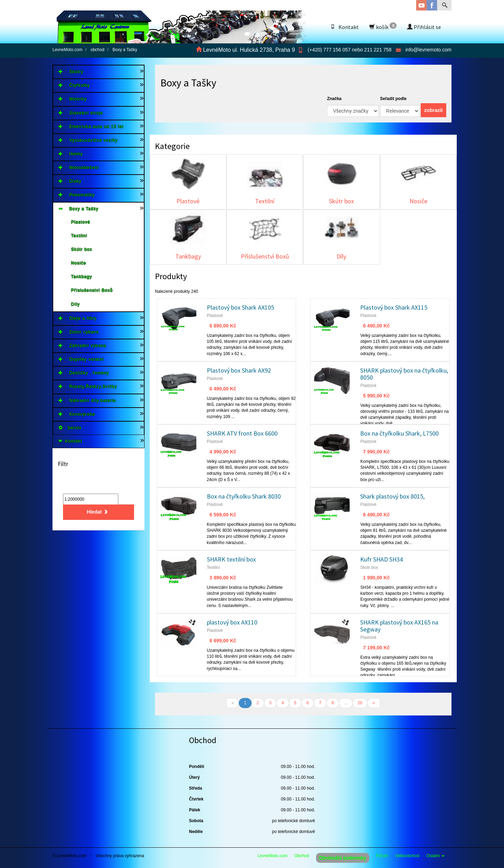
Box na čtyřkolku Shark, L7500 (399, 433)
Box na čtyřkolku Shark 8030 (244, 496)
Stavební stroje (81, 113)
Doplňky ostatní (81, 359)
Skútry (71, 72)
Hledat (99, 512)
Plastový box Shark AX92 (239, 370)
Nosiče (79, 263)
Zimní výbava (79, 332)
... (346, 703)
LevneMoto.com (272, 856)
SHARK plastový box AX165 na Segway (399, 626)
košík (383, 26)
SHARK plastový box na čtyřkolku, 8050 (404, 374)
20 (360, 703)
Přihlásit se (424, 27)
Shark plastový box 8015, (392, 496)
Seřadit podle (393, 99)
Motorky (73, 99)
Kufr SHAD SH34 (381, 559)
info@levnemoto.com (428, 50)
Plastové (81, 222)
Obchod (302, 856)
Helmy (71, 154)
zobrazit (433, 110)
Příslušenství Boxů (92, 290)
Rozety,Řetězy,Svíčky (88, 386)
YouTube (421, 5)
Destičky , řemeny (84, 373)
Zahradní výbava (82, 345)
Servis (70, 428)
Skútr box (82, 249)
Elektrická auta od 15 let (91, 126)
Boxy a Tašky (78, 209)
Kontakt (344, 27)
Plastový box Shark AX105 (240, 307)
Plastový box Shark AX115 (394, 307)
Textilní (79, 236)
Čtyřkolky (74, 85)
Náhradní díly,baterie (87, 400)
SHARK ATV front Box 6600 (242, 433)
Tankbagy (82, 277)
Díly (75, 304)
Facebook (432, 5)
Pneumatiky (77, 195)
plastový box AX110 (232, 622)
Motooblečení (79, 167)
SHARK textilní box (231, 559)
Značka (334, 99)
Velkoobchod (407, 856)
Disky (70, 181)
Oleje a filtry (78, 318)
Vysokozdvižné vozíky (88, 140)
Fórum (382, 856)
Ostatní (435, 856)
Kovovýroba (77, 414)
